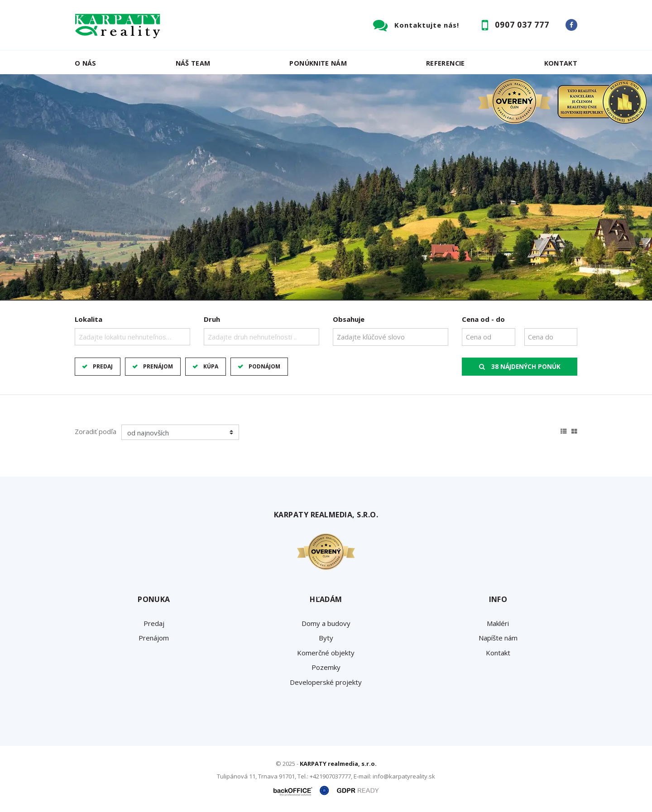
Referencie (446, 63)
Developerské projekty (326, 682)
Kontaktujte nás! (427, 25)
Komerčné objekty (326, 653)
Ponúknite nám (318, 63)
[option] (326, 187)
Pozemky (326, 667)
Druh (212, 319)
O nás (86, 63)
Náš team (193, 63)
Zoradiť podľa (96, 431)
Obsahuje (349, 319)
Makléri (498, 623)
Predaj (103, 366)
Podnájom (264, 366)
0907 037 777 (522, 25)
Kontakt (561, 63)
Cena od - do (483, 319)
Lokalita (89, 319)
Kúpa (211, 366)
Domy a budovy (326, 623)
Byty (326, 638)
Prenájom (158, 366)
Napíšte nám (498, 638)
